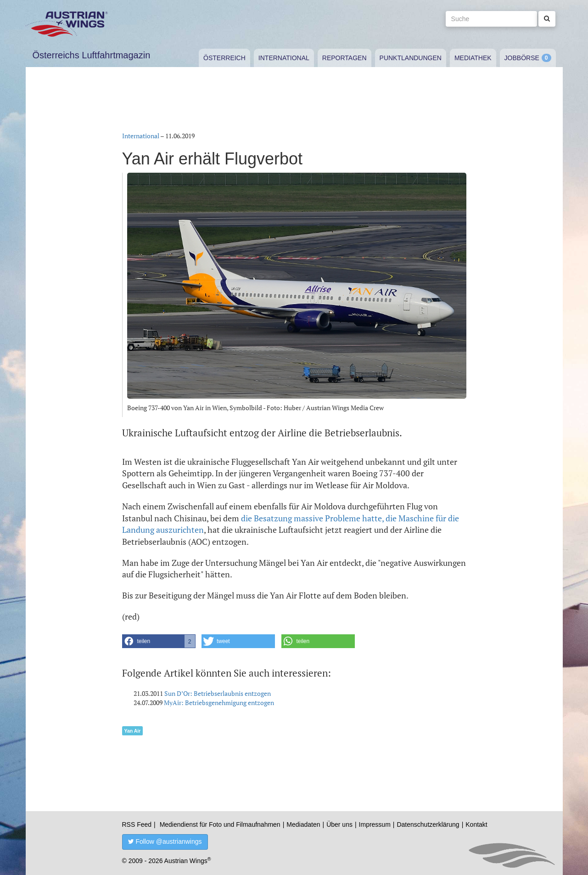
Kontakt (476, 824)
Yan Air (133, 731)
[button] (159, 641)
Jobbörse (522, 58)
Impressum (375, 824)
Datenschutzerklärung (428, 824)
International (284, 58)
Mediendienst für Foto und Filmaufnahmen (220, 824)
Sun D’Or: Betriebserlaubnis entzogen (218, 693)
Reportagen (344, 58)
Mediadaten (303, 824)
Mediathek (473, 58)
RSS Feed (137, 824)
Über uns (339, 824)
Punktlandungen (411, 58)
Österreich (224, 58)
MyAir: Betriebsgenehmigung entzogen (219, 703)
